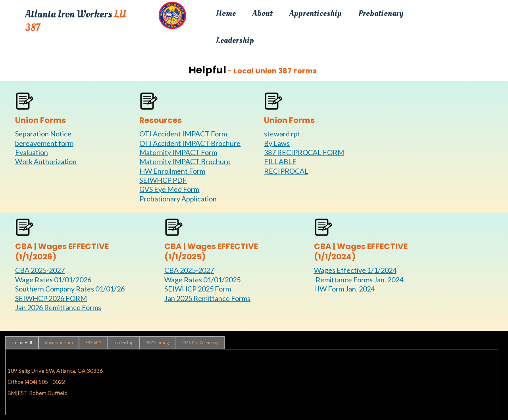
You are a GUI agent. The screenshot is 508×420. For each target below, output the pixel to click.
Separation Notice (43, 134)
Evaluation (32, 152)
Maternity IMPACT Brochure (185, 161)
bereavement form (44, 143)
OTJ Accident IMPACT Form (183, 134)
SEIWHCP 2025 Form (198, 289)
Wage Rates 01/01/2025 (202, 280)
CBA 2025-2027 (40, 270)
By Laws (277, 143)
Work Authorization (46, 161)
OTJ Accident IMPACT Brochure (190, 143)
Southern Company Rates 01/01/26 (70, 289)
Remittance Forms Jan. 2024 (360, 280)
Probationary (381, 13)
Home (226, 13)
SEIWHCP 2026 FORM (51, 298)
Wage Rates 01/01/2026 (53, 280)
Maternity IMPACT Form (178, 152)
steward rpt (282, 134)
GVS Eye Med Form (169, 189)
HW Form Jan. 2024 (344, 289)
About (263, 13)
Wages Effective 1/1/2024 (355, 270)
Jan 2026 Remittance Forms (58, 307)
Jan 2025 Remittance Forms (207, 298)
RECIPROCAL (286, 171)
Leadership (235, 40)
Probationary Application (178, 199)
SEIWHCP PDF (163, 180)
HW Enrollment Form (172, 171)
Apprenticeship (316, 13)
